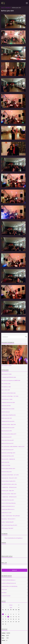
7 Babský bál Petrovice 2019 (8, 421)
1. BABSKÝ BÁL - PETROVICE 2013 (9, 497)
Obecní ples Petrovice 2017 (8, 440)
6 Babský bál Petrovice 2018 (8, 428)
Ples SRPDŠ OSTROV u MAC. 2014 (9, 484)
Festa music (4, 589)
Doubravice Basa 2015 (7, 472)
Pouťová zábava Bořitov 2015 (8, 469)
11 (8, 617)
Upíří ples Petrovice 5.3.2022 (8, 409)
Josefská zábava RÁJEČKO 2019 (9, 415)
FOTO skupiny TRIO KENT (7, 528)
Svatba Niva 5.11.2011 (7, 513)
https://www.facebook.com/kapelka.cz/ (14, 538)
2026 (11, 607)
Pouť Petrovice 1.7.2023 (7, 399)
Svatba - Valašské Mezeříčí (8, 522)
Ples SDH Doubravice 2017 (8, 450)
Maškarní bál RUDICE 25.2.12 (8, 506)
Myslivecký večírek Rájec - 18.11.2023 (10, 396)
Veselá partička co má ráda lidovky (9, 586)
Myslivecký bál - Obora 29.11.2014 (9, 478)
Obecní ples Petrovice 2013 (8, 500)
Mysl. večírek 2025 (6, 390)
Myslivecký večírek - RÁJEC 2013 (9, 494)
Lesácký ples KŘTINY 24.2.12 (8, 509)
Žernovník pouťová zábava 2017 (9, 434)
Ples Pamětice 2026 (6, 384)
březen (11, 605)
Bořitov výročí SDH (6, 465)
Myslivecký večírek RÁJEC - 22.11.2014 (10, 475)
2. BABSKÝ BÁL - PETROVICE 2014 (9, 487)
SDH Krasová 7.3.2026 (6, 365)
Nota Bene (4, 593)
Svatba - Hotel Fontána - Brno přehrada (11, 516)
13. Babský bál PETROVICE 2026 (9, 377)
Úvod (2, 8)
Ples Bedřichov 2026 (6, 387)
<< (3, 605)
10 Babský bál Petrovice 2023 (8, 402)
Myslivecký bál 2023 (6, 406)
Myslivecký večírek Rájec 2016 (8, 453)
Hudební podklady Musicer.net (9, 583)
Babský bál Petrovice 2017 (8, 443)
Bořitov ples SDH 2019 (7, 418)
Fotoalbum (8, 8)
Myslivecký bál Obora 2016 (8, 456)
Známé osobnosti (6, 412)
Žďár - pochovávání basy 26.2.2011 (9, 525)
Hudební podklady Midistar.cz (8, 580)
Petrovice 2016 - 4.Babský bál (8, 459)
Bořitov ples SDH (5, 462)
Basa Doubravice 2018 (7, 431)
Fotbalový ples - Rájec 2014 (8, 491)
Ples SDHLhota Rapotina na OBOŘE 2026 (11, 380)
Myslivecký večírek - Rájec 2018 (9, 424)
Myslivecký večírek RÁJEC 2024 (9, 393)
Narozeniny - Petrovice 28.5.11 (8, 519)
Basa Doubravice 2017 (7, 437)
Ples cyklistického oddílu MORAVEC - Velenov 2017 (13, 446)
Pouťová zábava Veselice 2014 (8, 481)
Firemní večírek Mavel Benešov (9, 503)
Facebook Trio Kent (6, 596)
